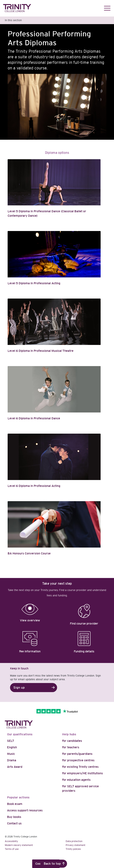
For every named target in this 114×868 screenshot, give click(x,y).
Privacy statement (76, 845)
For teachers (71, 747)
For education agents (76, 780)
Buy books (14, 817)
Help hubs (69, 734)
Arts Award (15, 767)
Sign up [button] (19, 688)
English (12, 747)
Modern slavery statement (19, 845)
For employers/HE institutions (82, 773)
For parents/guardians (77, 754)
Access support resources (25, 810)
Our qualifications (20, 734)
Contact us (14, 823)
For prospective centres (78, 760)
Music (11, 754)
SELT (11, 741)
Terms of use (12, 849)
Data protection (74, 841)
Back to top (52, 864)
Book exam (15, 804)
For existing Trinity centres (80, 767)
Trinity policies (73, 849)
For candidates (72, 741)
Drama (12, 760)
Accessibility (11, 841)
